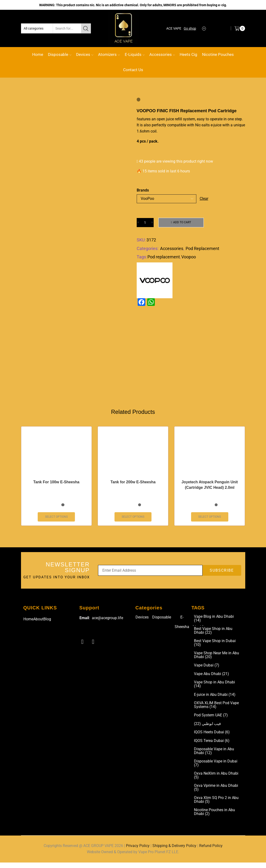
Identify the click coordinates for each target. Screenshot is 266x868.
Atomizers (109, 54)
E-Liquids (135, 54)
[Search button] (86, 28)
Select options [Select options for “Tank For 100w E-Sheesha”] (56, 519)
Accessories (162, 54)
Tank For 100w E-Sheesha (56, 484)
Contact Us (133, 70)
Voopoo (189, 257)
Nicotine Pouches (218, 54)
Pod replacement (164, 257)
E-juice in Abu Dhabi (215, 698)
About (38, 621)
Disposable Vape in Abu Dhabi (214, 756)
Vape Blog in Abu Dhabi (214, 621)
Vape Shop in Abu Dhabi (214, 688)
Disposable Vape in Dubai (216, 768)
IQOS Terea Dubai (212, 745)
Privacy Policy (138, 851)
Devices (85, 54)
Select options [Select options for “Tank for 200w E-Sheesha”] (133, 519)
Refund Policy (211, 851)
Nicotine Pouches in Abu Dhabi (214, 818)
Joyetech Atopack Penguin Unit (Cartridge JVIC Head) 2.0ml (210, 487)
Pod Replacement (202, 248)
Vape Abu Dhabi (211, 677)
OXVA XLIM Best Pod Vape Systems (216, 709)
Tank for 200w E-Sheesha (133, 484)
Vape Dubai (207, 669)
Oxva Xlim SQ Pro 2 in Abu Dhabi (216, 805)
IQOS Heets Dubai (212, 736)
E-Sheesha (182, 624)
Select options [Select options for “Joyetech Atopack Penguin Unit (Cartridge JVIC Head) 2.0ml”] (210, 519)
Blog (47, 621)
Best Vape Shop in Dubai (215, 646)
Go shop (190, 28)
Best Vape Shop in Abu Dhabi (213, 634)
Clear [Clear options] (204, 199)
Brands (143, 190)
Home (38, 54)
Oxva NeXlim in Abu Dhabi (216, 780)
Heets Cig (188, 54)
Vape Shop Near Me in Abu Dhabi (216, 658)
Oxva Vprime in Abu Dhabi (216, 793)
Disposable (60, 54)
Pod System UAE (211, 719)
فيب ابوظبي (207, 728)
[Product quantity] (145, 223)
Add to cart (182, 222)
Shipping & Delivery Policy (174, 851)
